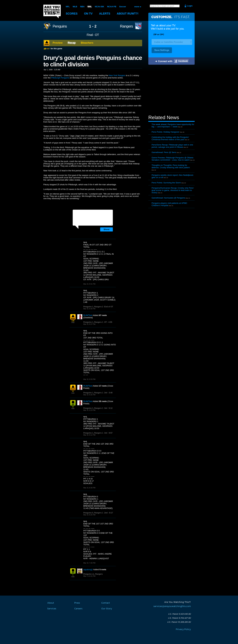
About (130, 14)
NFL (68, 7)
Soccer (122, 7)
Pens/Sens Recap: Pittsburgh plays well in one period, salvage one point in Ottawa (172, 146)
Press (77, 603)
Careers (78, 609)
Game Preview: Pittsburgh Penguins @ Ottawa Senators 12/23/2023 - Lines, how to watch (172, 159)
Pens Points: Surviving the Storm (166, 183)
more (137, 7)
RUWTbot (88, 315)
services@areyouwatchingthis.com (172, 606)
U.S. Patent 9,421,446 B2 (179, 614)
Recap (72, 43)
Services (52, 609)
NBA (82, 7)
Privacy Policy (183, 629)
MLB (75, 7)
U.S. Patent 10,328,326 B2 (179, 622)
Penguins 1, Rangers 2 (93, 307)
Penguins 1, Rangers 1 (93, 322)
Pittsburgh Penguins (60, 78)
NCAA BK (99, 7)
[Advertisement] (171, 90)
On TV (89, 14)
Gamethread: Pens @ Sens (164, 152)
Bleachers (87, 43)
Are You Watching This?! (52, 11)
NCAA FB (111, 7)
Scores (72, 14)
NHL (90, 7)
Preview (58, 43)
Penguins (60, 26)
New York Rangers (117, 75)
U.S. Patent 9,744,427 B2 (179, 618)
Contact (106, 603)
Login (190, 6)
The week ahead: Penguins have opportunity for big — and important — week (173, 125)
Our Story (107, 609)
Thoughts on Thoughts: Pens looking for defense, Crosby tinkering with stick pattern (171, 166)
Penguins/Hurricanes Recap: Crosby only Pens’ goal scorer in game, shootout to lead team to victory (173, 190)
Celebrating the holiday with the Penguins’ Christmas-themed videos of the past (170, 138)
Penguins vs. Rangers (93, 574)
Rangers (126, 26)
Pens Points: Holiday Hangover (165, 132)
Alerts (106, 14)
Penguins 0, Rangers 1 (93, 513)
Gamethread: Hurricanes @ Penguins (168, 198)
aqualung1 (88, 569)
